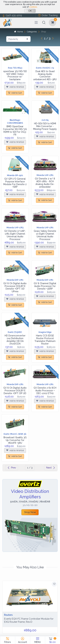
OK (30, 11)
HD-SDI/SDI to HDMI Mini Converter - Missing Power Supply (45, 126)
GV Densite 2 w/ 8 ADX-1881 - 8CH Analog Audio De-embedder (45, 183)
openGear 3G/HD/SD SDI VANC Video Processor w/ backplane (15, 75)
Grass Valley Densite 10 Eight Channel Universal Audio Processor (45, 235)
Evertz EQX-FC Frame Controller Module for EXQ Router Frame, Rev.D (29, 620)
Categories (32, 32)
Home (18, 32)
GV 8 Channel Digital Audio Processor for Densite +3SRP (45, 286)
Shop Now (30, 512)
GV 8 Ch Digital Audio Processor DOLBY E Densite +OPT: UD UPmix (15, 287)
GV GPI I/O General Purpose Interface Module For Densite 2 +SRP (15, 183)
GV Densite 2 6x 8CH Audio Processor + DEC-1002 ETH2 (45, 391)
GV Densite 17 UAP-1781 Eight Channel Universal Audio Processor (15, 235)
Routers (8, 615)
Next (51, 468)
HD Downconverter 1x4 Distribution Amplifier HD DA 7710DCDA (15, 340)
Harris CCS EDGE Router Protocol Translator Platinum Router (45, 340)
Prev (12, 468)
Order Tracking (48, 15)
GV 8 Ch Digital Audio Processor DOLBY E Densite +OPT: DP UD (15, 391)
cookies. (33, 7)
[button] (44, 22)
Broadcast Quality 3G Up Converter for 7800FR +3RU (15, 440)
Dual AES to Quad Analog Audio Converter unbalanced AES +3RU (45, 75)
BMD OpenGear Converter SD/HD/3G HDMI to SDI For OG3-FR (15, 130)
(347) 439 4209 (12, 15)
